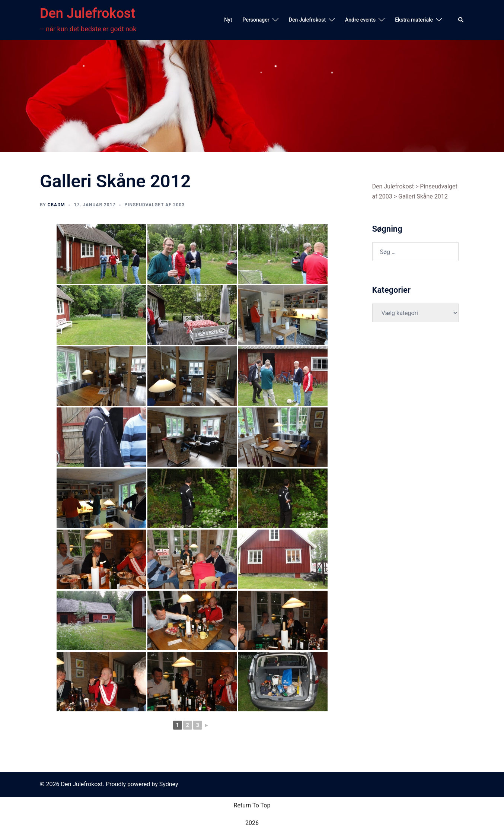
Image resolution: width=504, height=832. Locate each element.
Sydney (169, 784)
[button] (461, 20)
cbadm (56, 205)
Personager (256, 20)
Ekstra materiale (414, 20)
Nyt (228, 20)
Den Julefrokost (87, 13)
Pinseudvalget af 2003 (154, 205)
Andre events (360, 20)
